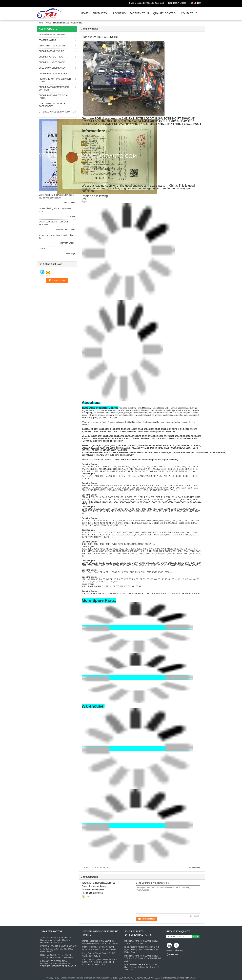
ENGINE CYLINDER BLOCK (52, 62)
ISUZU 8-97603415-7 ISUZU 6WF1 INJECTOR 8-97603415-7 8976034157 (100, 948)
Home (85, 13)
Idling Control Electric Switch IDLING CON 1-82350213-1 (99, 955)
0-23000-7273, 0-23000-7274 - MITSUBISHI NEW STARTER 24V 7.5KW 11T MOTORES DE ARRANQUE (58, 964)
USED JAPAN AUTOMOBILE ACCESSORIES (52, 105)
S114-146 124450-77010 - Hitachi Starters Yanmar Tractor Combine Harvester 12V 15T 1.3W (55, 940)
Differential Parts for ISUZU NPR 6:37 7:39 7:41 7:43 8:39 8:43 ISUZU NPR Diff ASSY (143, 958)
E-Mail (170, 950)
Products (100, 13)
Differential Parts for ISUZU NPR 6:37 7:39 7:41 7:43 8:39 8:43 (141, 942)
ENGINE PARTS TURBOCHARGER (55, 73)
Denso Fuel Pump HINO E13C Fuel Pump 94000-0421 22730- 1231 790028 (100, 942)
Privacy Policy (53, 978)
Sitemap (179, 950)
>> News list (194, 868)
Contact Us (189, 13)
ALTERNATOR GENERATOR (52, 35)
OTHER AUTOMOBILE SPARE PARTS (56, 112)
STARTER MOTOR (47, 40)
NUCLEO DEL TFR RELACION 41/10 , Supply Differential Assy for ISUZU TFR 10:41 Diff (142, 967)
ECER (193, 978)
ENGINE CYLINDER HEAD (51, 57)
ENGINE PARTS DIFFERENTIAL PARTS (54, 97)
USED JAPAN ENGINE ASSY (52, 68)
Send (196, 937)
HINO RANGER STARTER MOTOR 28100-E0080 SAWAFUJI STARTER (57, 956)
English (199, 2)
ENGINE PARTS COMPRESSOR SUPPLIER (54, 89)
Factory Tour (139, 13)
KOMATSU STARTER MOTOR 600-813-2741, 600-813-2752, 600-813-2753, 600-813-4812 (58, 949)
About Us (119, 13)
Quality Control (165, 13)
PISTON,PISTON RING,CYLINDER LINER (55, 80)
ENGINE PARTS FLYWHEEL (52, 51)
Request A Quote (177, 3)
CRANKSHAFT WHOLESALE (52, 46)
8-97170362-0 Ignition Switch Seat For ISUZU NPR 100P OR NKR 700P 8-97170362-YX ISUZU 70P (100, 962)
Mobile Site (172, 955)
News (48, 23)
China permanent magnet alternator (77, 978)
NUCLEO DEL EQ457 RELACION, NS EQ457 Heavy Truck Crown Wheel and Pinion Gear (142, 950)
